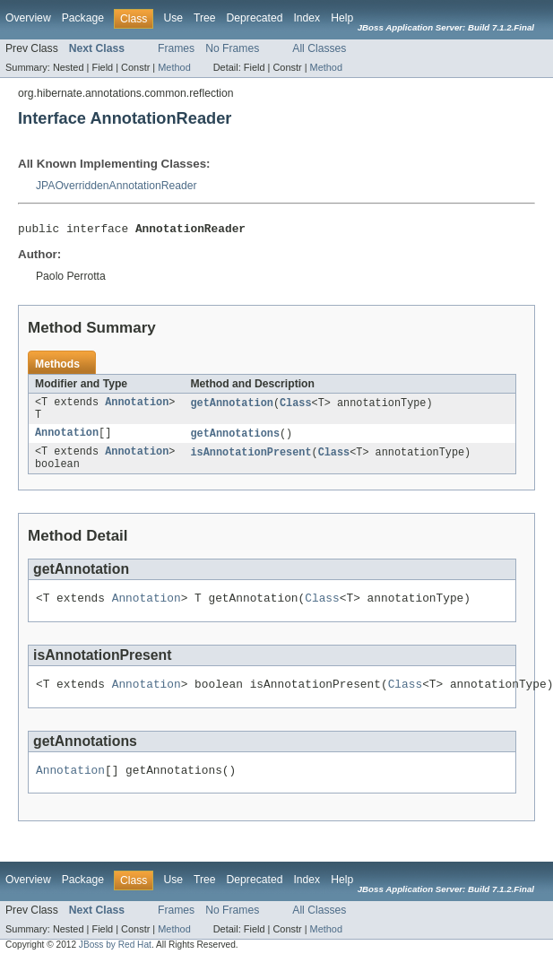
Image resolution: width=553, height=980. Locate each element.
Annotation (137, 406)
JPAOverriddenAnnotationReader (117, 186)
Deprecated (255, 18)
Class (296, 406)
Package (83, 18)
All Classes (319, 48)
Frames (176, 48)
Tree (205, 18)
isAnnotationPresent (251, 460)
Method (174, 67)
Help (342, 18)
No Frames (232, 48)
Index (307, 18)
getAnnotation (231, 406)
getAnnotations (235, 440)
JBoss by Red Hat (115, 963)
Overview (28, 18)
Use (173, 18)
